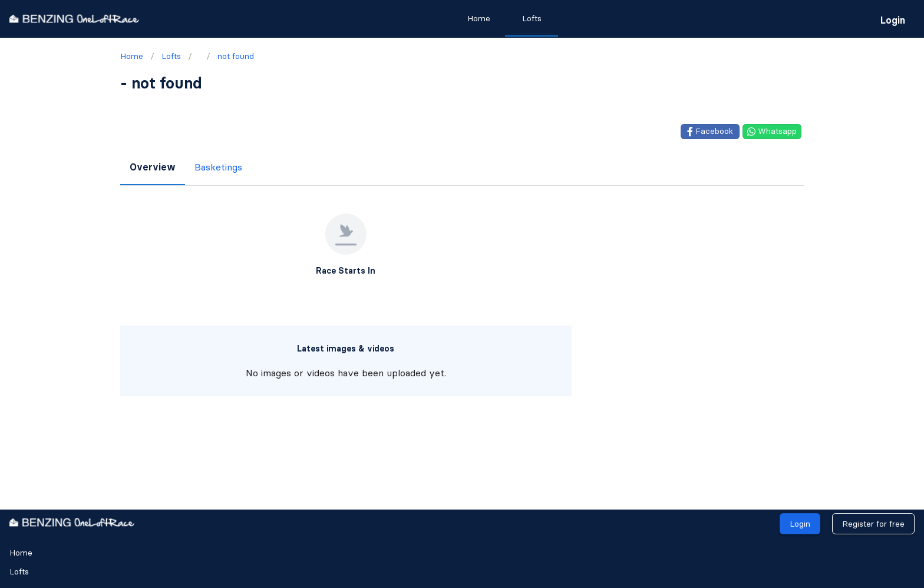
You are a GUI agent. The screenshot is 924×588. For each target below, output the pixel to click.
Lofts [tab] (532, 18)
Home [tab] (479, 18)
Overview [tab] (153, 167)
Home (21, 553)
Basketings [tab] (218, 167)
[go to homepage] (74, 19)
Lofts (19, 571)
